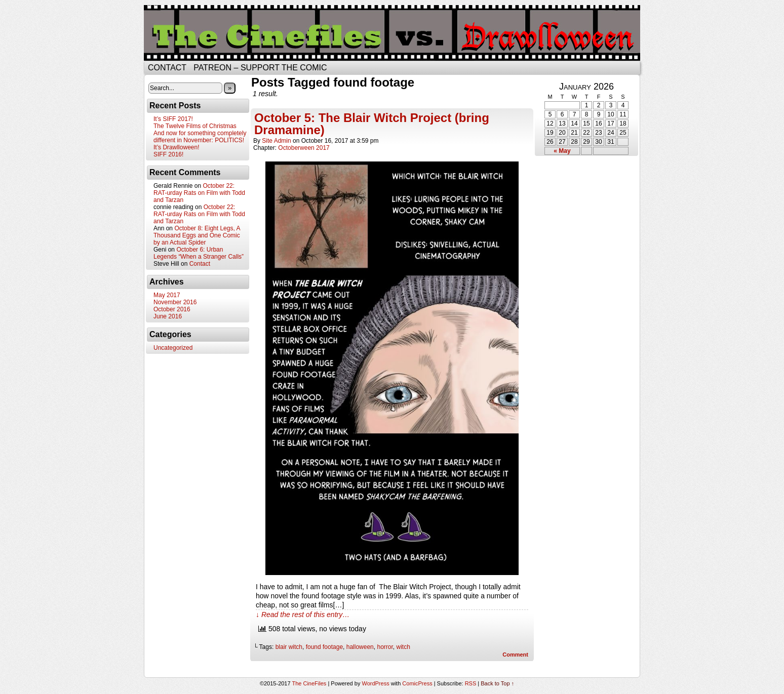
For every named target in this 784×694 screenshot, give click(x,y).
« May (562, 151)
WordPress (375, 683)
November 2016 (175, 302)
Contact (167, 68)
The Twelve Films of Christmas (195, 126)
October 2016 (172, 309)
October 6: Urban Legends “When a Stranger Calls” (199, 253)
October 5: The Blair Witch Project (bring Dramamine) (372, 124)
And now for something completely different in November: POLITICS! (200, 137)
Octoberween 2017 (304, 148)
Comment (515, 655)
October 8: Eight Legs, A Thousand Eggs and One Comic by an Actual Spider (197, 235)
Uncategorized (173, 348)
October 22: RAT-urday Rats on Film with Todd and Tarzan (199, 193)
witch (403, 647)
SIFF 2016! (168, 154)
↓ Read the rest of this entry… (303, 615)
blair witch (289, 647)
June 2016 (168, 316)
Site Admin (276, 141)
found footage (324, 647)
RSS (471, 683)
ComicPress (417, 683)
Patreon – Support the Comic (260, 68)
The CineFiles (309, 683)
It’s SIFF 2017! (173, 119)
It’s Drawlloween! (176, 147)
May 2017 (167, 295)
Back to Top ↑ (497, 683)
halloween (360, 647)
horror (385, 647)
